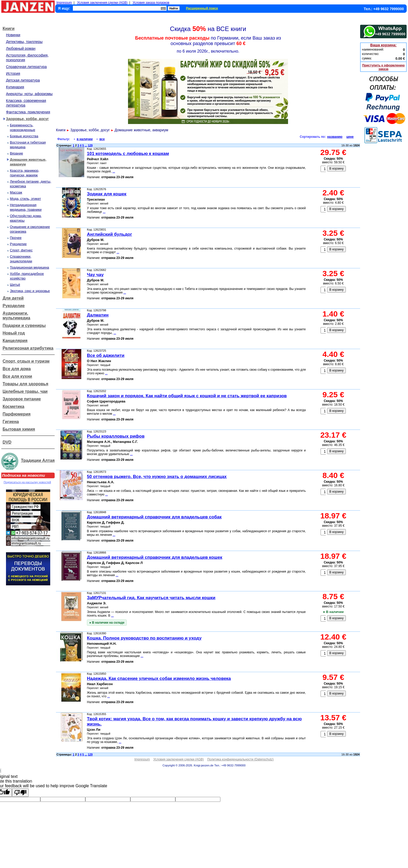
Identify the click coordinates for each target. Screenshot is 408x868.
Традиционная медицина (30, 267)
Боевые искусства (24, 136)
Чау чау (95, 275)
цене (350, 137)
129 (90, 145)
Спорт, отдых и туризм (26, 361)
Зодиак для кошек (107, 194)
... (86, 145)
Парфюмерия (17, 414)
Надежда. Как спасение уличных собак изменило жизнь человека (159, 678)
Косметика (13, 407)
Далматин (98, 315)
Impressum (64, 3)
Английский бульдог (110, 234)
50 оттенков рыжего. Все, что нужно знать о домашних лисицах (157, 477)
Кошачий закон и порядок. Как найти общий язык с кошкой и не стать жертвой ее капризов (187, 396)
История (13, 73)
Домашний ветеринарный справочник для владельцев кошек (155, 557)
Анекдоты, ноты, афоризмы (29, 94)
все (102, 139)
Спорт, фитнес (21, 250)
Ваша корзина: (383, 45)
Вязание (16, 153)
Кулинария (15, 87)
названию (335, 137)
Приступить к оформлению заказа (383, 67)
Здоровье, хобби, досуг (27, 119)
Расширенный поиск (202, 8)
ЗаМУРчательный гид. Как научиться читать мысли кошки (151, 598)
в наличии (85, 139)
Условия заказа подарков (151, 3)
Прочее (16, 238)
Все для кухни (17, 376)
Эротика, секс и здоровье (30, 291)
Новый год (14, 333)
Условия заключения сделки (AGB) (102, 3)
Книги (9, 29)
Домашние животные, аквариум (141, 130)
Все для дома (17, 369)
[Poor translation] (20, 793)
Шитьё (15, 285)
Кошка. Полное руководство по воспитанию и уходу (144, 638)
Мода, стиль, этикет (25, 199)
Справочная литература (26, 67)
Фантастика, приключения (28, 112)
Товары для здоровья (25, 384)
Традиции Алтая (38, 460)
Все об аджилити (106, 355)
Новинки (13, 35)
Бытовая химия (19, 429)
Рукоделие (18, 244)
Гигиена (11, 422)
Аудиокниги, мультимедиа (16, 316)
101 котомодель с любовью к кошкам (128, 154)
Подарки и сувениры (24, 325)
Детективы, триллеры (24, 42)
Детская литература (23, 80)
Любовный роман (21, 48)
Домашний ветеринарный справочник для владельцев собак (154, 517)
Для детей (13, 298)
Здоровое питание (22, 399)
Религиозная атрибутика (28, 348)
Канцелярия (15, 341)
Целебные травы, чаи (25, 391)
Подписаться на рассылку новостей (27, 482)
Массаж (16, 192)
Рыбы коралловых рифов (116, 436)
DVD (7, 442)
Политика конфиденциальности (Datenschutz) (240, 759)
